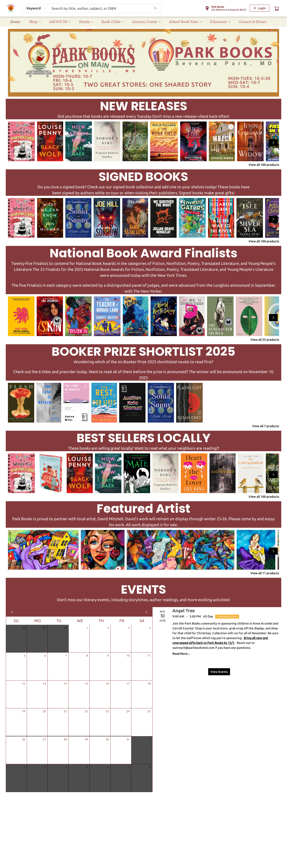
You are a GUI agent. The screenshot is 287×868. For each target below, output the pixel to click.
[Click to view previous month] (12, 612)
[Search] (155, 8)
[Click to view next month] (146, 612)
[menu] (143, 22)
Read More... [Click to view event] (181, 654)
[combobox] (37, 8)
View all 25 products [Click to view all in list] (265, 340)
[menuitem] (15, 22)
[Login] (260, 8)
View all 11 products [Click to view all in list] (265, 573)
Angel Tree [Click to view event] (184, 611)
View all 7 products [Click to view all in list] (266, 426)
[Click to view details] (21, 141)
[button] (226, 9)
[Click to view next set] (273, 143)
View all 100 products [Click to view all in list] (264, 165)
